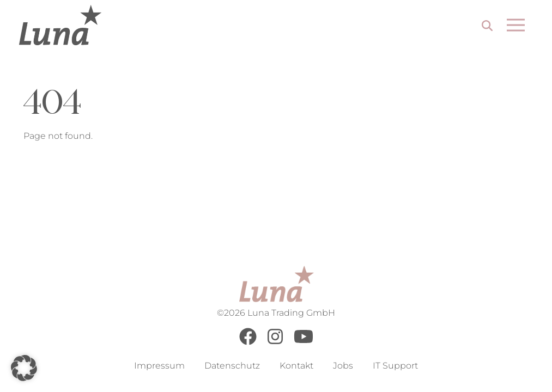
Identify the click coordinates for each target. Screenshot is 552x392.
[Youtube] (304, 342)
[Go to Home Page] (60, 25)
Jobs (343, 366)
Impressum (159, 366)
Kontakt (296, 366)
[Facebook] (248, 342)
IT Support (395, 366)
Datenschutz (232, 366)
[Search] (487, 27)
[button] (24, 368)
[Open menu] (516, 25)
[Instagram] (275, 342)
